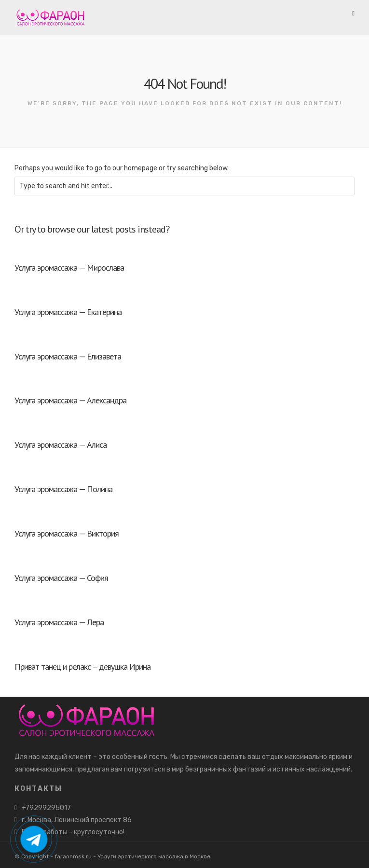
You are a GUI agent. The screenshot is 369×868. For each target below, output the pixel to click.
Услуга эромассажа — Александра (70, 400)
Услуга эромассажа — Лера (59, 622)
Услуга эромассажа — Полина (63, 489)
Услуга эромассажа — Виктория (67, 533)
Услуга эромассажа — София (61, 578)
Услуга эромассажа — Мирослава (69, 268)
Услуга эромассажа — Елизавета (68, 356)
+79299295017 (46, 808)
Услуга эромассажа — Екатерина (68, 312)
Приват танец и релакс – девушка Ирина (82, 667)
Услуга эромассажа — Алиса (61, 445)
